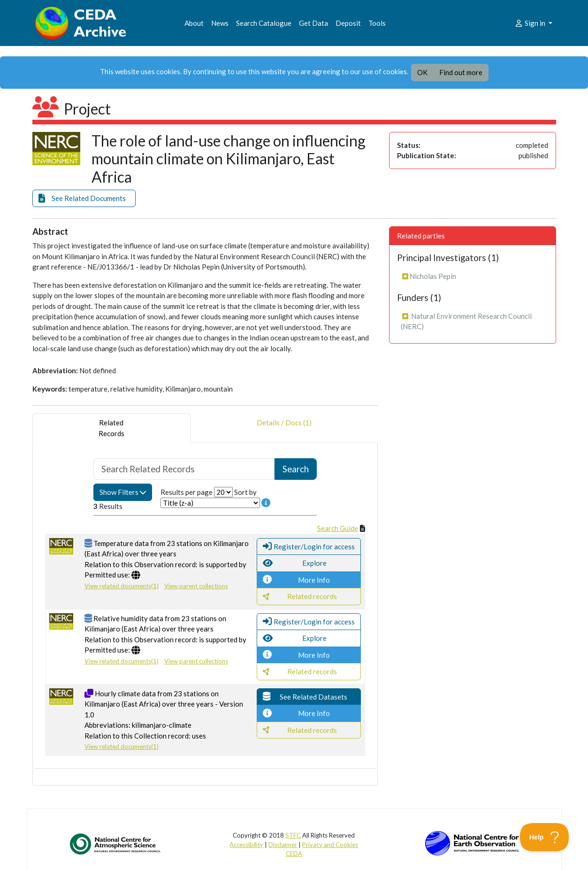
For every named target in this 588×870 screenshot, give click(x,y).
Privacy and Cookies (330, 845)
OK (422, 72)
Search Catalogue (264, 23)
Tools (377, 23)
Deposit (348, 23)
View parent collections (196, 586)
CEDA (294, 854)
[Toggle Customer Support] (545, 837)
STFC (293, 835)
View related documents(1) (122, 586)
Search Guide (338, 528)
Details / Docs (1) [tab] (284, 428)
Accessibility (246, 845)
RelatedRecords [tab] (111, 428)
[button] (84, 198)
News (220, 23)
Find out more (461, 72)
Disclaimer (283, 845)
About (194, 23)
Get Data (313, 23)
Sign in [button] (531, 23)
